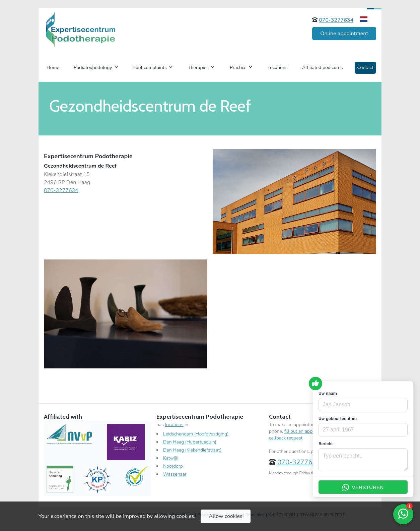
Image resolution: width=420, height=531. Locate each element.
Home (53, 68)
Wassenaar (175, 474)
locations (174, 425)
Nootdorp (173, 466)
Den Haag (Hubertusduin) (190, 442)
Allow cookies (225, 516)
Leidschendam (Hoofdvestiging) (196, 434)
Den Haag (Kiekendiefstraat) (192, 450)
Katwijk (171, 458)
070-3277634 (336, 20)
